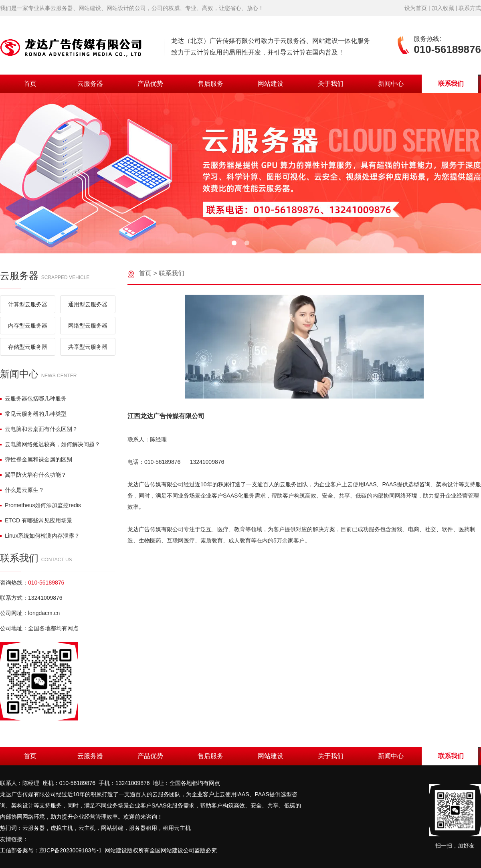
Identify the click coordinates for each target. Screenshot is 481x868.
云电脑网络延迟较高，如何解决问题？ (50, 444)
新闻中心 (391, 84)
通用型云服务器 (88, 304)
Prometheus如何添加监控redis (40, 505)
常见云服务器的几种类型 (33, 414)
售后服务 (210, 84)
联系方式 (470, 8)
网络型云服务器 (88, 326)
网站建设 (271, 84)
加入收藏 (443, 8)
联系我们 (451, 84)
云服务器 (90, 84)
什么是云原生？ (22, 490)
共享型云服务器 (88, 347)
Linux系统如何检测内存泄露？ (40, 536)
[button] (234, 243)
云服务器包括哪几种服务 (33, 399)
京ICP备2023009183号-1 (71, 850)
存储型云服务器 (28, 347)
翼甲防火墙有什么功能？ (33, 475)
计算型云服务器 (28, 304)
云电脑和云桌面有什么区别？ (39, 429)
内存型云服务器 (28, 326)
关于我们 (331, 84)
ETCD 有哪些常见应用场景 (36, 520)
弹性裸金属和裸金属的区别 (36, 459)
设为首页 (416, 8)
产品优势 (150, 84)
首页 (30, 84)
